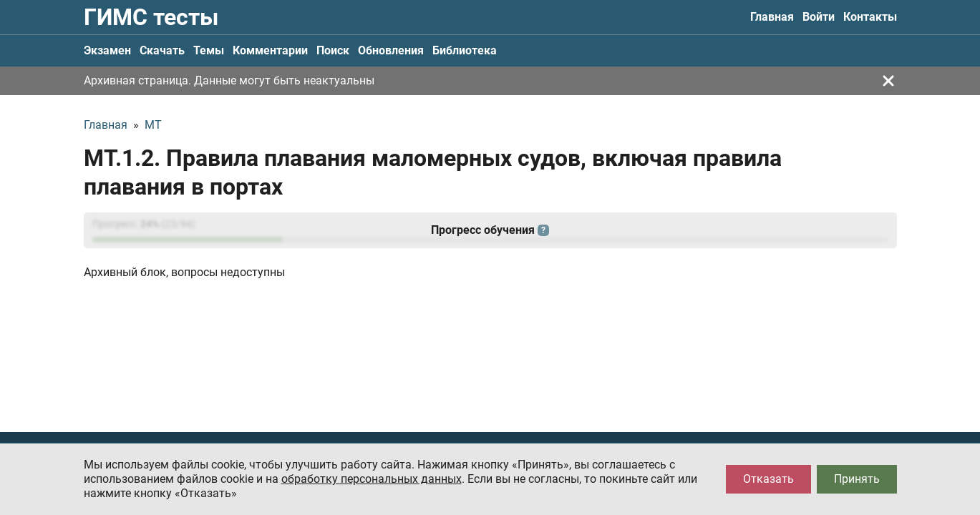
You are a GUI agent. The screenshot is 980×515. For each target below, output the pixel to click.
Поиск (333, 50)
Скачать (162, 50)
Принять (857, 479)
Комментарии (270, 50)
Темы (209, 50)
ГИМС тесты (151, 17)
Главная (772, 17)
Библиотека (465, 50)
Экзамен (107, 50)
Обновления (391, 50)
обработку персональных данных (372, 479)
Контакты (870, 17)
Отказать (768, 479)
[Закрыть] (888, 81)
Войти (819, 17)
